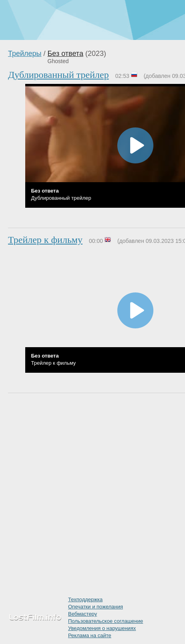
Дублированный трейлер (58, 75)
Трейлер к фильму (45, 240)
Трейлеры (25, 54)
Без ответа (65, 54)
